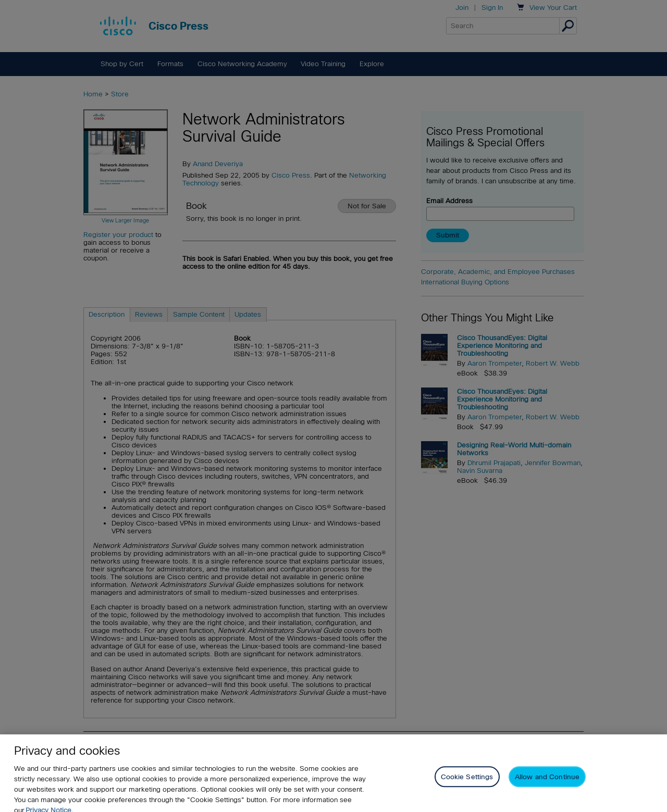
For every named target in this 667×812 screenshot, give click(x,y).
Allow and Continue (547, 783)
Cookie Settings (467, 783)
